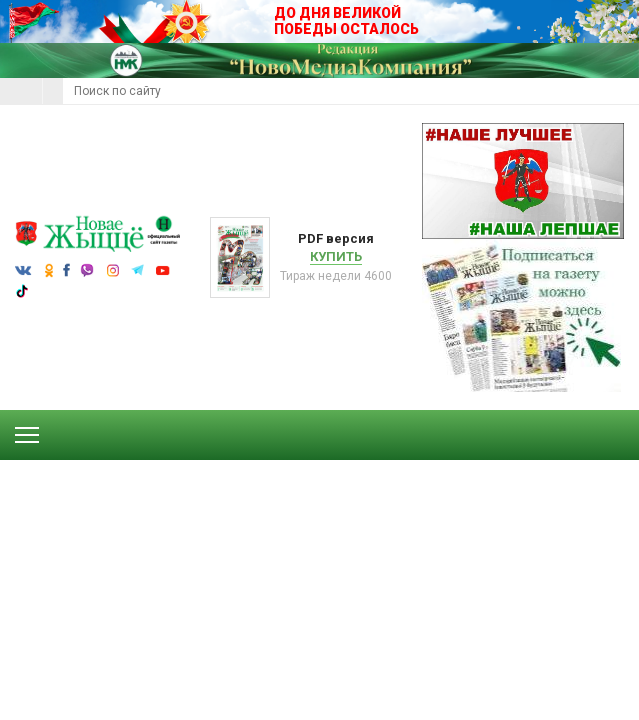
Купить (336, 256)
